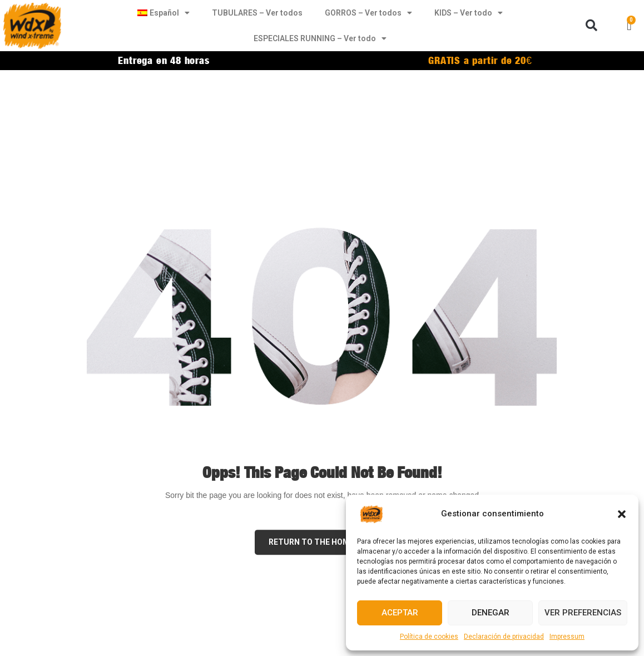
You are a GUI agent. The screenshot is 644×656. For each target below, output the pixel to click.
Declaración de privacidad (504, 637)
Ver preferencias (583, 613)
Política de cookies (429, 637)
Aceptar (400, 613)
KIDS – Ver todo (469, 13)
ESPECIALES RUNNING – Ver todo (320, 38)
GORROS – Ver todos (368, 13)
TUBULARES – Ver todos (257, 13)
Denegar (491, 613)
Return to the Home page (322, 542)
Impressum (567, 637)
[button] (622, 514)
